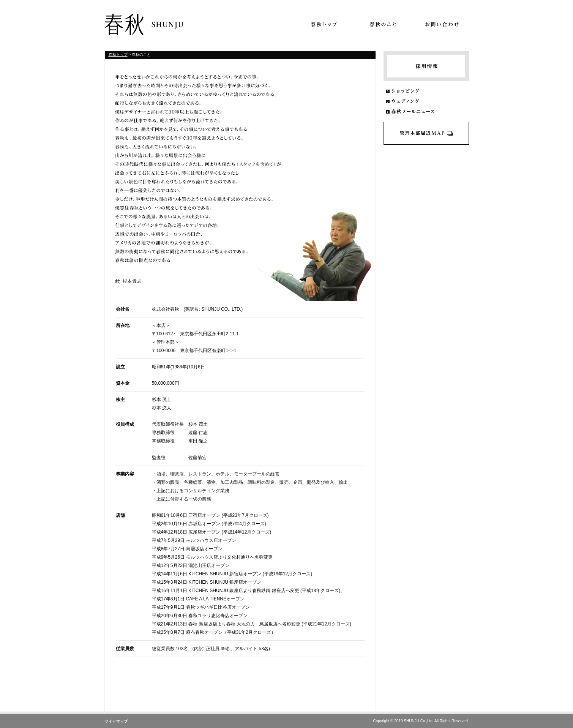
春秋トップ (118, 54)
